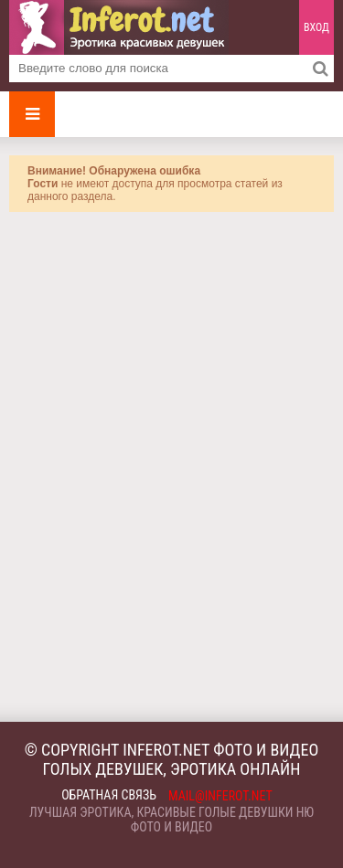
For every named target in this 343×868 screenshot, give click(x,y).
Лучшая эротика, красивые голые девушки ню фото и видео (171, 820)
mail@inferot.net (220, 796)
